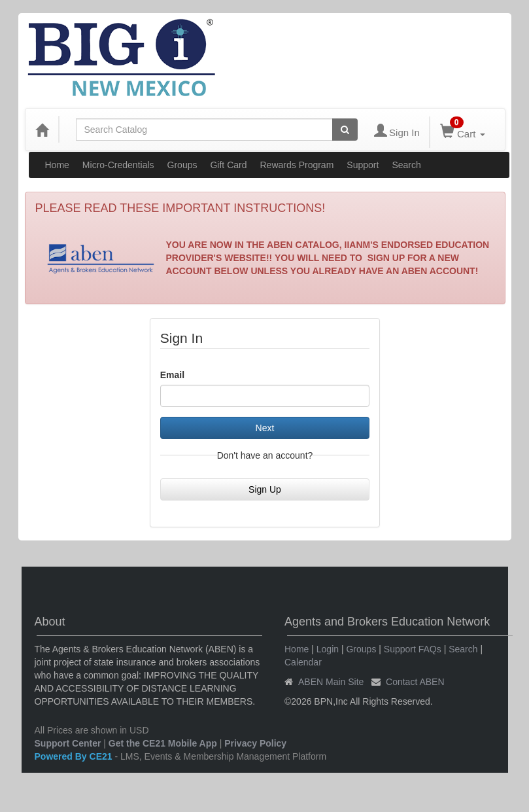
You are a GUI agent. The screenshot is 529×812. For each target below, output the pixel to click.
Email (172, 375)
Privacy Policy (255, 743)
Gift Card (228, 165)
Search (406, 165)
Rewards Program (297, 165)
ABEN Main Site (331, 682)
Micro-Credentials (118, 165)
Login (328, 649)
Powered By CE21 (75, 756)
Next (265, 428)
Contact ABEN (415, 682)
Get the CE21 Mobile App (163, 743)
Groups (182, 165)
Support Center (68, 743)
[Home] (42, 130)
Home (57, 165)
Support (363, 165)
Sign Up (265, 489)
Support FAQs (413, 649)
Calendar (303, 662)
